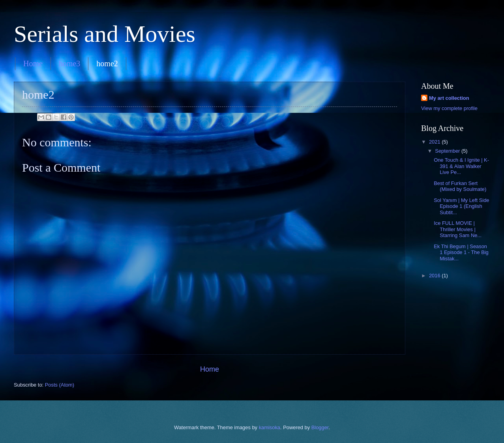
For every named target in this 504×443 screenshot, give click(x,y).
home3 (69, 64)
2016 (435, 276)
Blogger (320, 427)
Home (33, 64)
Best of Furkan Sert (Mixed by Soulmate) (460, 186)
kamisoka (270, 427)
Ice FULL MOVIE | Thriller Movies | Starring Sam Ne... (458, 229)
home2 (107, 64)
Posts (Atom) (60, 385)
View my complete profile (449, 108)
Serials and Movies (105, 34)
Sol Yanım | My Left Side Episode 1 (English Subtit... (461, 206)
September (448, 151)
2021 (435, 142)
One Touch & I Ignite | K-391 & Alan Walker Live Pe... (461, 166)
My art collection (449, 98)
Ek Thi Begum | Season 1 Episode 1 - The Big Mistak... (461, 252)
